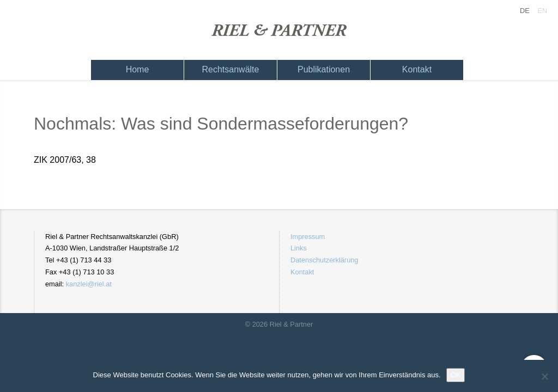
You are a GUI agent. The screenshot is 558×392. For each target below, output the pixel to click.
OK (456, 375)
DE (525, 11)
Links (299, 248)
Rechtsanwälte (231, 69)
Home (138, 69)
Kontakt (417, 69)
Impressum (308, 237)
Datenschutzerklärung (324, 260)
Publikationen (324, 69)
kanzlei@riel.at (89, 284)
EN (542, 11)
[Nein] (544, 376)
